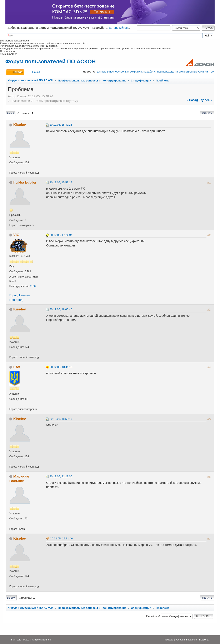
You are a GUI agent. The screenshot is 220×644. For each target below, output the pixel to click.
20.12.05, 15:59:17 (61, 182)
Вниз (11, 114)
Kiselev (20, 125)
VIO (16, 235)
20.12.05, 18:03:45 (61, 309)
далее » (206, 100)
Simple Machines (42, 640)
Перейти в (153, 616)
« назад (192, 100)
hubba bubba (25, 182)
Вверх (11, 598)
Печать (207, 114)
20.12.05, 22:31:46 (61, 538)
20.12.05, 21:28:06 (61, 476)
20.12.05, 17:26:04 (61, 235)
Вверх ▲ (204, 640)
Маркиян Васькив (19, 479)
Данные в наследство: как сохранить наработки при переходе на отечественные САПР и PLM (155, 72)
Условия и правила (186, 640)
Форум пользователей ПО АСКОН (51, 61)
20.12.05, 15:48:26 (61, 125)
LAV (17, 367)
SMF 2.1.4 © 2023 (21, 640)
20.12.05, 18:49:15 (61, 367)
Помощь (169, 640)
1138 (33, 286)
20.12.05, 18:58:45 (61, 419)
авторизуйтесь (119, 28)
